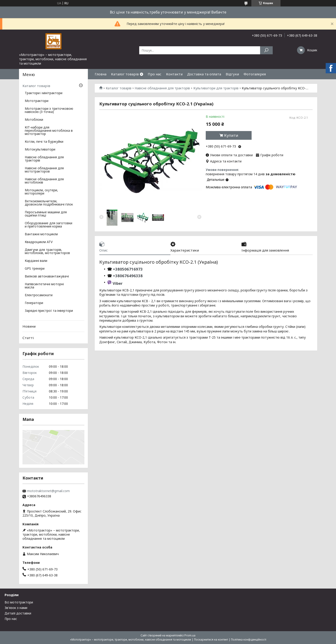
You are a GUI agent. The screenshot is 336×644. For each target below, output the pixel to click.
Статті (28, 338)
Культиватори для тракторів (216, 88)
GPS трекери (35, 269)
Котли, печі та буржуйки (44, 142)
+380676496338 (128, 276)
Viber (118, 283)
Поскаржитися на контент (211, 640)
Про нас (155, 74)
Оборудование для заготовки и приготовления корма (49, 225)
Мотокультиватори (40, 150)
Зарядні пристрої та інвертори (49, 311)
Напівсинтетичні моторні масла (44, 286)
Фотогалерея (255, 74)
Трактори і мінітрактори (44, 93)
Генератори (34, 303)
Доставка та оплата (204, 74)
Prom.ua (190, 635)
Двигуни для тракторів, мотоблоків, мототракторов (47, 252)
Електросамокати (39, 295)
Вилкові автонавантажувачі (47, 277)
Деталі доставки (18, 613)
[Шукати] (266, 50)
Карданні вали (36, 261)
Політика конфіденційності (249, 640)
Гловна (101, 74)
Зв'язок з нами (16, 608)
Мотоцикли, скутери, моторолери (41, 192)
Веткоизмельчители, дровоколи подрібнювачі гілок (49, 203)
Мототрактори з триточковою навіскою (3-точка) (49, 110)
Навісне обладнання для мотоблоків (44, 181)
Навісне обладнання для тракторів (162, 88)
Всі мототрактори (19, 602)
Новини (29, 326)
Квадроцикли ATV (39, 242)
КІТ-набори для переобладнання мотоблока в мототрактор (49, 131)
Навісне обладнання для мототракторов (44, 170)
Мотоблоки (34, 120)
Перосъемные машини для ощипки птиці (46, 214)
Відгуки (232, 74)
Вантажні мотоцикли (41, 234)
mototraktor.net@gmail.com (48, 491)
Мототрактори (37, 101)
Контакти (174, 74)
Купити (231, 135)
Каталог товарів (125, 74)
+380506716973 (127, 269)
